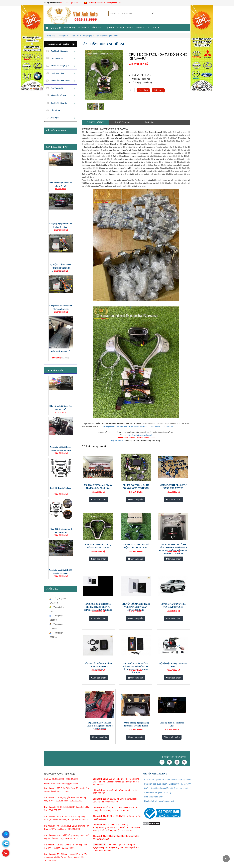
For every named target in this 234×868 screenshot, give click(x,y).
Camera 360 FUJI (140, 427)
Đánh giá (149, 122)
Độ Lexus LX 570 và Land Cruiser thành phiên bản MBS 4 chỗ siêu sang (100, 726)
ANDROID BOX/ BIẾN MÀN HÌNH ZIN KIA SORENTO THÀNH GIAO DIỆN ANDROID (98, 607)
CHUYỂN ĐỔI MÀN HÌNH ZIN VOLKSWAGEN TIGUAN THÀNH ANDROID (136, 607)
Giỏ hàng (143, 90)
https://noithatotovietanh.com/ (139, 435)
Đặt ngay (158, 90)
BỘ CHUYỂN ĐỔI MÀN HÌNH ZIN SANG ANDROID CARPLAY (98, 666)
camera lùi (168, 427)
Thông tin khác (122, 122)
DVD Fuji (128, 427)
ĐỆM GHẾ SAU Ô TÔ (61, 352)
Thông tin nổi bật (95, 122)
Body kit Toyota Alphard (61, 488)
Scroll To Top (226, 859)
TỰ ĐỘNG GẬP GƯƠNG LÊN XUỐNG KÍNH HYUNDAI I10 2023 (61, 268)
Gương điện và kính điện (113, 427)
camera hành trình (156, 427)
